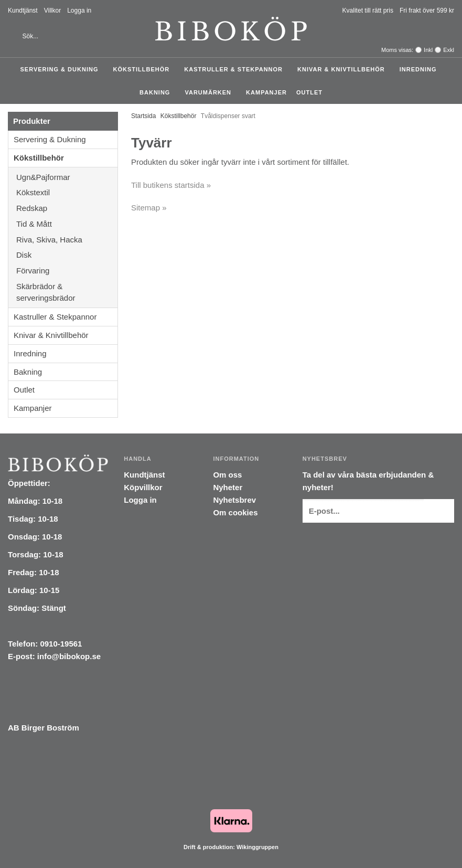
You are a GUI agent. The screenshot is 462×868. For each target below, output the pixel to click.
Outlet (309, 92)
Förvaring (67, 271)
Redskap (67, 208)
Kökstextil (67, 192)
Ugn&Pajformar (67, 177)
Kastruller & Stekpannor (236, 69)
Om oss (227, 475)
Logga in (79, 10)
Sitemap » (149, 208)
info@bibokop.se (69, 656)
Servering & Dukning (62, 69)
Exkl (449, 50)
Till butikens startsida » (171, 185)
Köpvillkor (143, 487)
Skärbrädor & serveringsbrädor (67, 292)
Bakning (157, 92)
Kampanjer (266, 92)
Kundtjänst (23, 10)
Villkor (52, 10)
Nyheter (228, 487)
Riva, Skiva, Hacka (67, 240)
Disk (67, 255)
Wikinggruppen (257, 847)
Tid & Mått (67, 224)
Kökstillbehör (144, 69)
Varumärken (211, 92)
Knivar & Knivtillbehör (344, 69)
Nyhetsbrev (234, 500)
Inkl (428, 50)
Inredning (421, 69)
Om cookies (235, 512)
